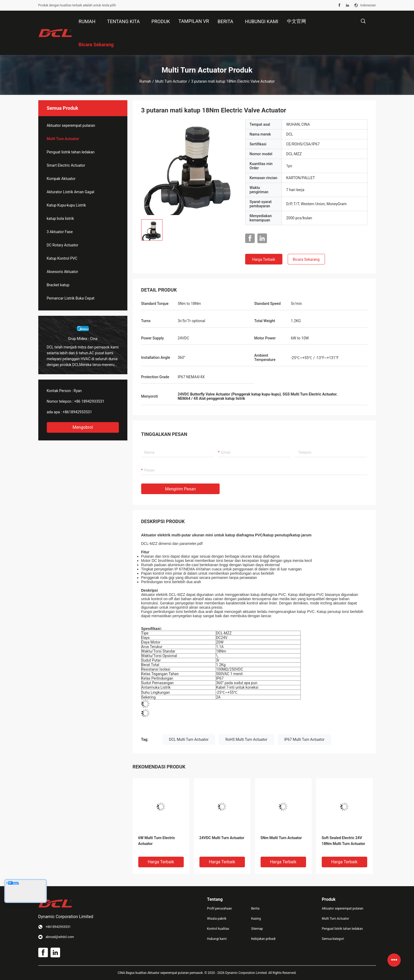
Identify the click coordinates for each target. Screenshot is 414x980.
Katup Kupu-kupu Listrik (66, 205)
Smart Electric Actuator (66, 165)
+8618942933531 (77, 412)
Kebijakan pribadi (263, 939)
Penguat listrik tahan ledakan (71, 152)
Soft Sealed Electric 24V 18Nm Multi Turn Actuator (344, 841)
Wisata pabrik (217, 919)
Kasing (256, 919)
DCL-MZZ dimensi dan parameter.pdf (172, 544)
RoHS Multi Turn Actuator (246, 739)
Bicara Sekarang (306, 259)
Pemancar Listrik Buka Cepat (71, 298)
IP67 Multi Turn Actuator (304, 739)
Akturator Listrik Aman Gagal (71, 192)
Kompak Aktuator (61, 179)
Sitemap (257, 929)
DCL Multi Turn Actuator (189, 739)
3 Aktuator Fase (60, 232)
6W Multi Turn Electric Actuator (157, 841)
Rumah (145, 81)
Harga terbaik (264, 259)
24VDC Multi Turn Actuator (222, 838)
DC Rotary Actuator (63, 245)
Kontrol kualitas (218, 929)
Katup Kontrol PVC (62, 258)
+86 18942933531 (89, 401)
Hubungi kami (217, 939)
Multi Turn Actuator (171, 81)
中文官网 (296, 21)
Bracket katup (58, 285)
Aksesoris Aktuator (62, 272)
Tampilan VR (194, 21)
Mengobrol (83, 427)
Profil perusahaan (220, 909)
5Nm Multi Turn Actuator (281, 838)
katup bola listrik (60, 218)
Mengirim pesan (181, 489)
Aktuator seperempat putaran (71, 125)
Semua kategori (333, 939)
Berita (255, 909)
